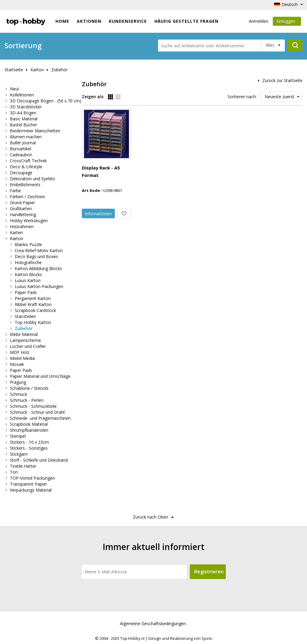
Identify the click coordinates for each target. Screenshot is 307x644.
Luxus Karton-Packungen (39, 286)
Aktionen (89, 21)
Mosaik (17, 364)
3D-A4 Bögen (23, 113)
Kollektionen (22, 95)
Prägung (18, 382)
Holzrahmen (22, 226)
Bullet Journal (23, 143)
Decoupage (21, 173)
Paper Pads (26, 292)
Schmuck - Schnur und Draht (37, 412)
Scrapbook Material (29, 424)
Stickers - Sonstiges (29, 448)
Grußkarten (21, 209)
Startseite (14, 70)
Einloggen (287, 22)
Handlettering (23, 215)
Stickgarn (19, 454)
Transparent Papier (28, 484)
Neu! (14, 89)
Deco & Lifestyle (26, 167)
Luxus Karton (28, 280)
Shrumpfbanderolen (29, 430)
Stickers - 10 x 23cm (29, 442)
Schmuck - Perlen (27, 400)
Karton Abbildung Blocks (38, 268)
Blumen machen (26, 137)
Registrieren (209, 572)
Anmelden (259, 21)
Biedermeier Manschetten (35, 131)
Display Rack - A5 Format (144, 113)
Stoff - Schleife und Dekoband (39, 460)
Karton (37, 70)
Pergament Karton (33, 298)
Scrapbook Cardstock (35, 310)
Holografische (28, 262)
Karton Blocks (28, 274)
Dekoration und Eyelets (33, 179)
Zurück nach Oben (151, 517)
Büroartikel (21, 149)
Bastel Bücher (24, 125)
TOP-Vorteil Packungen (32, 478)
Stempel (18, 436)
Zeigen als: (93, 97)
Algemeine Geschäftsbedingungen (153, 623)
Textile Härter (23, 466)
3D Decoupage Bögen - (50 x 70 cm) (46, 101)
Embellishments (25, 185)
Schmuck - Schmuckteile (33, 406)
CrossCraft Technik (28, 161)
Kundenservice (128, 21)
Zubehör (60, 70)
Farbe (15, 191)
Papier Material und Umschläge (40, 376)
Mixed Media (22, 358)
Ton (14, 472)
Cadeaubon (21, 155)
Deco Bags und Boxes (36, 256)
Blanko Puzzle (28, 244)
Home (62, 21)
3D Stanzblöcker (26, 107)
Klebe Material (24, 334)
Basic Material (24, 119)
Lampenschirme (25, 340)
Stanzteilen (25, 316)
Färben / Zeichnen (27, 197)
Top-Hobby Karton (33, 322)
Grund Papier (22, 203)
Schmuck (19, 394)
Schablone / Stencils (29, 388)
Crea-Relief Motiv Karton (39, 250)
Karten (16, 232)
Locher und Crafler (28, 346)
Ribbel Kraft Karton (33, 304)
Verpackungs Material (31, 490)
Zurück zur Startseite (282, 80)
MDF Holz (20, 352)
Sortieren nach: (242, 97)
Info (140, 152)
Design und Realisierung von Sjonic (180, 638)
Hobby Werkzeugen (29, 221)
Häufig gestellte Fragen (186, 21)
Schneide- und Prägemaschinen (40, 418)
